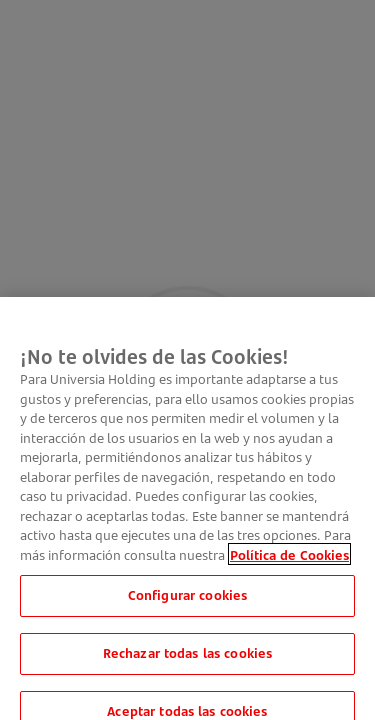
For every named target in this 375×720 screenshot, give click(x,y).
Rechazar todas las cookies (187, 665)
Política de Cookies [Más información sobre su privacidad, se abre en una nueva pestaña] (289, 567)
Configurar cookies (187, 608)
